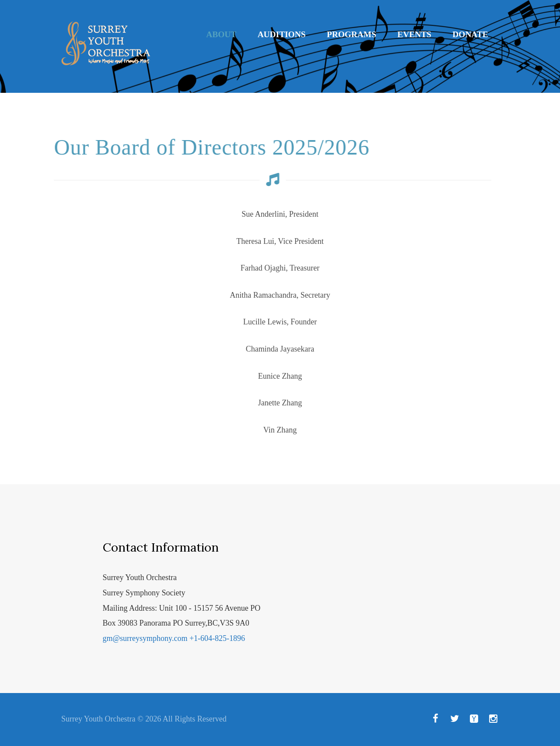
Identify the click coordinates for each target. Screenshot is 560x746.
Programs (352, 34)
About (221, 34)
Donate (470, 34)
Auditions (282, 34)
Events (414, 34)
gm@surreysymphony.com (145, 638)
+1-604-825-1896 (217, 638)
